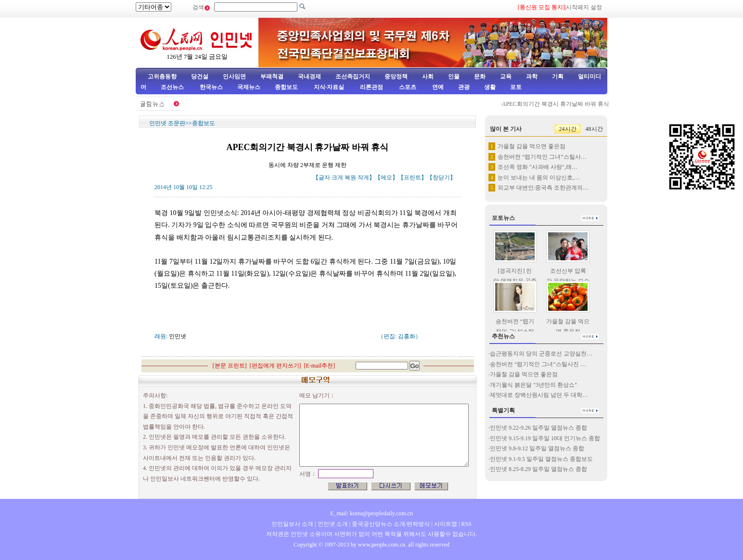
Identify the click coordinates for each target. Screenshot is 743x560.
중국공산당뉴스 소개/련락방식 (391, 524)
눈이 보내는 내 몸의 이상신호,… (539, 178)
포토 (516, 87)
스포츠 (407, 87)
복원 (350, 178)
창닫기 (441, 178)
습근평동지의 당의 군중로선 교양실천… (541, 354)
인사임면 (234, 76)
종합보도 (286, 87)
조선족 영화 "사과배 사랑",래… (538, 167)
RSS (466, 524)
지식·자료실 (330, 87)
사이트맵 (446, 524)
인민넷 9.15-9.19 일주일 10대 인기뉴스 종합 (545, 438)
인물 (454, 76)
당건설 (200, 76)
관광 (464, 87)
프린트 (412, 178)
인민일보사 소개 (292, 524)
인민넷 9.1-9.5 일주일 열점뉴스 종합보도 (541, 459)
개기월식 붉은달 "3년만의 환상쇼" (533, 385)
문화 (480, 76)
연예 (437, 87)
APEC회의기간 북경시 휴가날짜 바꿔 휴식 (562, 104)
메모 (386, 178)
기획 (558, 76)
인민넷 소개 (332, 524)
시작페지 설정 (584, 7)
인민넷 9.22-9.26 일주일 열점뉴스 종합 (538, 428)
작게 (363, 178)
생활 (490, 87)
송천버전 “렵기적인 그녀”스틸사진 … (538, 364)
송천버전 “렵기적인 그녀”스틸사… (542, 157)
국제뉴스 (249, 87)
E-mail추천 (320, 366)
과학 (532, 76)
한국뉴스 (211, 87)
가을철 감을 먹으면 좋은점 (532, 146)
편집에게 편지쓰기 (275, 366)
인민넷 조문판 (167, 123)
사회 (428, 76)
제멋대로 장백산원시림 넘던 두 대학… (539, 395)
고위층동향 (162, 76)
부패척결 (272, 76)
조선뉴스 (173, 87)
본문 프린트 (230, 366)
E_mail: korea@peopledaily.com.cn (371, 513)
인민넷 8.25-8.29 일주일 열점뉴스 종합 (538, 469)
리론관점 (371, 87)
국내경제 (309, 76)
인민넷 (178, 336)
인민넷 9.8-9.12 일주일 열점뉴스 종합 (537, 448)
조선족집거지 (353, 76)
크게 (337, 178)
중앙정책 (396, 76)
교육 (506, 76)
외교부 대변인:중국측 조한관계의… (543, 188)
